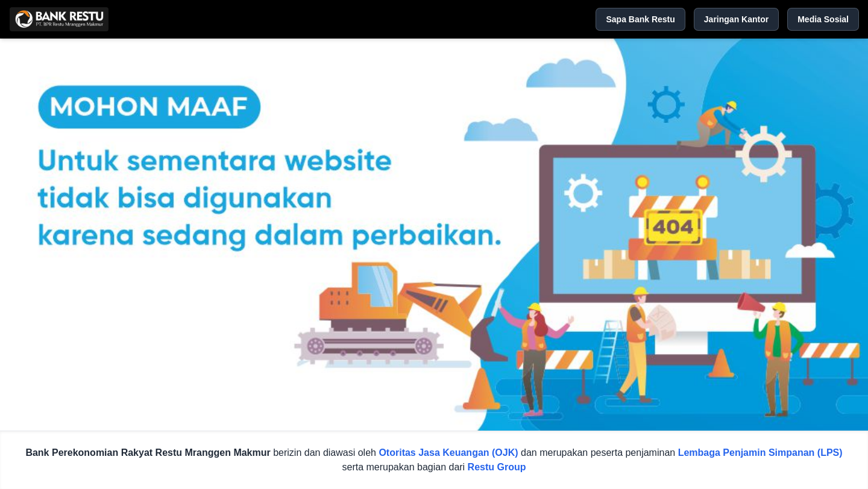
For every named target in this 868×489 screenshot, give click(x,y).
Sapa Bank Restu (640, 19)
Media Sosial (823, 19)
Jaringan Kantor (736, 19)
